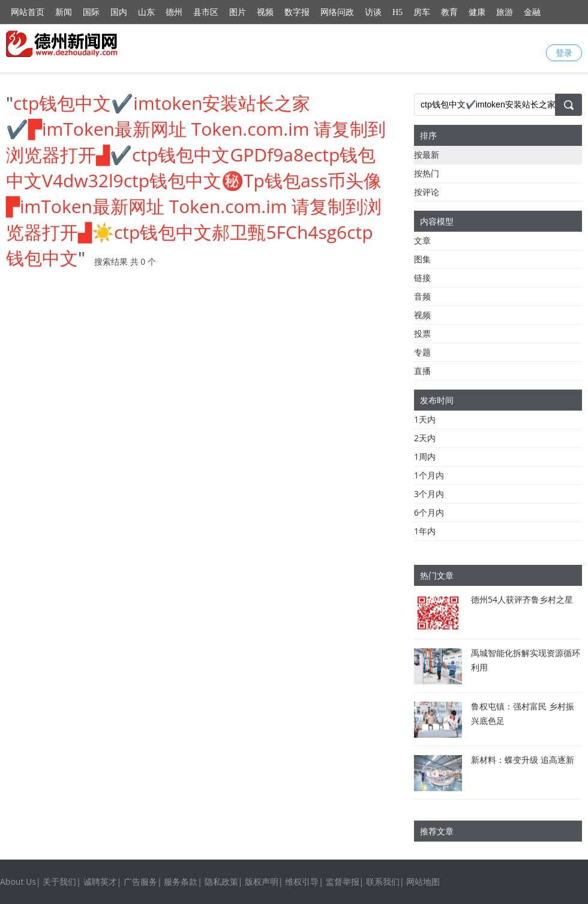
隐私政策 (221, 881)
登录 (564, 53)
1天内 (425, 419)
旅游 (505, 12)
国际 (91, 12)
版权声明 (262, 881)
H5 (397, 12)
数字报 (297, 12)
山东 (146, 12)
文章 (422, 240)
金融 (532, 12)
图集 (422, 259)
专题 (422, 352)
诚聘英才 (100, 881)
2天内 (425, 438)
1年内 (425, 531)
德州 (174, 12)
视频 (265, 12)
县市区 (206, 12)
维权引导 (302, 881)
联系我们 (383, 881)
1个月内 (429, 475)
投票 (422, 333)
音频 (422, 296)
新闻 (64, 12)
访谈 (373, 12)
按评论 (427, 192)
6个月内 (429, 512)
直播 (422, 371)
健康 (477, 12)
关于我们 (59, 881)
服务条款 (181, 881)
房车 (422, 12)
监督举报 (343, 881)
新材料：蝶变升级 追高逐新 (523, 760)
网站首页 (28, 12)
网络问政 (337, 12)
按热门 (427, 173)
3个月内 (429, 494)
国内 (119, 12)
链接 (422, 278)
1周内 (425, 457)
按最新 (427, 155)
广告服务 (140, 881)
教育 (449, 12)
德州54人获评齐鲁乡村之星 (522, 599)
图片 (238, 12)
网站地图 (423, 881)
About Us (18, 881)
